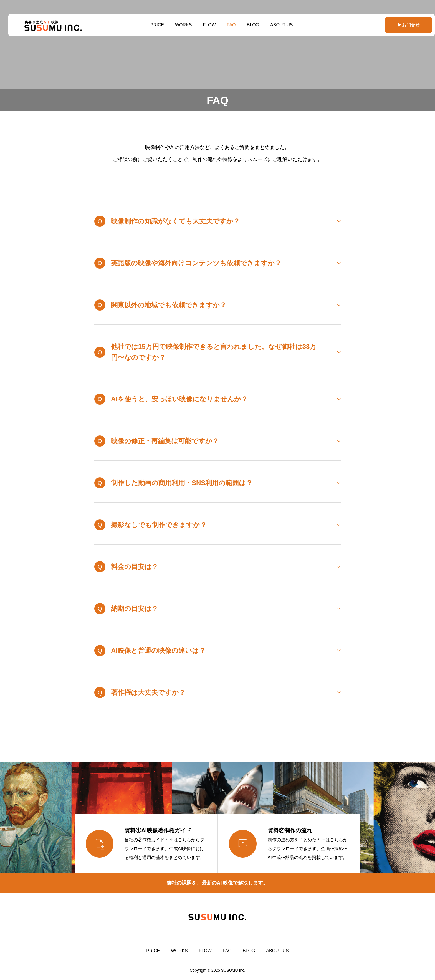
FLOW (205, 25)
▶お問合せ (395, 25)
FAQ (227, 25)
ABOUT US (277, 25)
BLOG (249, 25)
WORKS (179, 25)
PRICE (153, 25)
